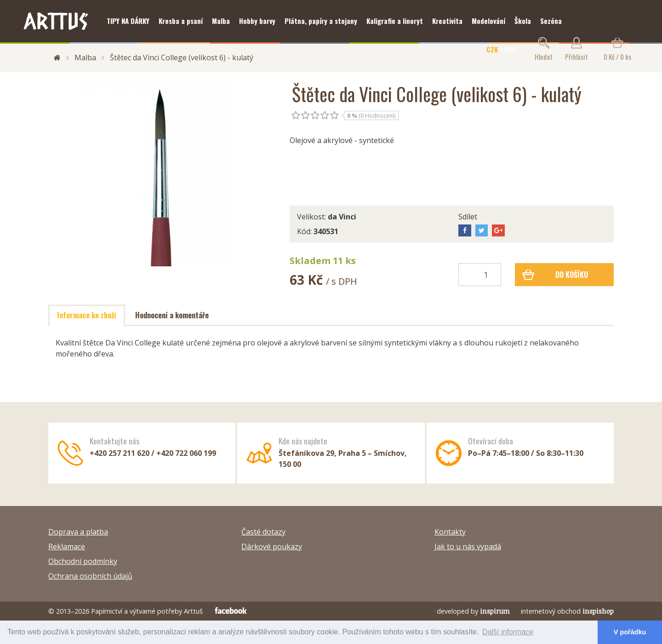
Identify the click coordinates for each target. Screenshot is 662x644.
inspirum (495, 611)
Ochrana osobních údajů (90, 576)
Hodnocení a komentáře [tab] (172, 315)
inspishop (598, 611)
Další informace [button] (508, 632)
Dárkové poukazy (272, 546)
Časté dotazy (263, 532)
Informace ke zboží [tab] (87, 315)
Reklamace (67, 546)
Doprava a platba (78, 532)
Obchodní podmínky (83, 561)
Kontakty (450, 532)
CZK (492, 49)
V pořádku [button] (630, 632)
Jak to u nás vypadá (468, 546)
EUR (511, 49)
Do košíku (555, 275)
